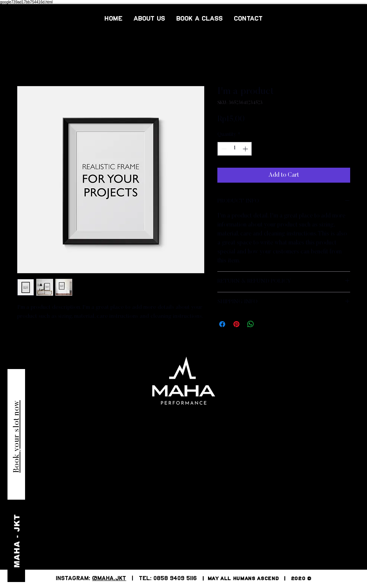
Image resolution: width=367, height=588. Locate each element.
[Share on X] (265, 324)
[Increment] (246, 149)
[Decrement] (223, 149)
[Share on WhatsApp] (251, 324)
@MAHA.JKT (109, 579)
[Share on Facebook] (222, 324)
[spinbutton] (235, 149)
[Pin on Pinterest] (236, 324)
